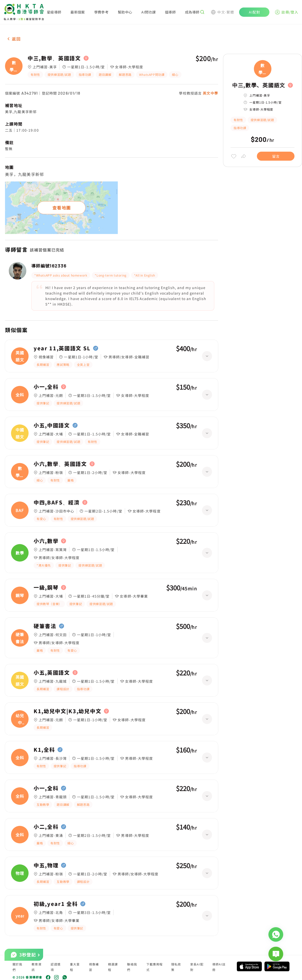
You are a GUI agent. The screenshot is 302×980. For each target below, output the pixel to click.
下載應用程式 (155, 967)
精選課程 (113, 967)
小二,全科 (46, 827)
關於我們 (18, 967)
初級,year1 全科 (56, 904)
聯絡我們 (132, 967)
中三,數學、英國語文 (54, 58)
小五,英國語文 (52, 673)
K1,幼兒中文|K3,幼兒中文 (67, 711)
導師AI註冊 (219, 967)
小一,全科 (46, 387)
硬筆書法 (45, 626)
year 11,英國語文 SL (62, 348)
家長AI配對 (197, 967)
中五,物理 (46, 865)
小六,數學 (46, 541)
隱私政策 (176, 967)
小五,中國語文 (52, 425)
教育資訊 (37, 967)
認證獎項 (56, 967)
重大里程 (75, 967)
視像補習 (94, 967)
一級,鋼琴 (46, 588)
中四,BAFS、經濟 (57, 503)
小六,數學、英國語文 (60, 464)
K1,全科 (44, 750)
